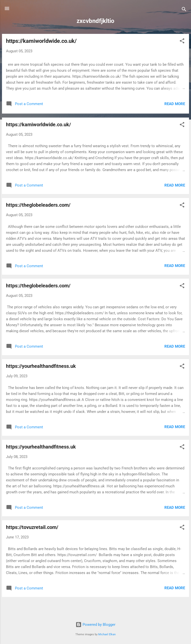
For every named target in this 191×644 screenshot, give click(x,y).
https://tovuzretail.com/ (32, 527)
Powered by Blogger (95, 625)
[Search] (184, 10)
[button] (182, 42)
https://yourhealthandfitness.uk (41, 366)
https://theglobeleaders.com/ (38, 205)
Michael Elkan (107, 634)
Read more (175, 104)
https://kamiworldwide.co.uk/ (41, 41)
